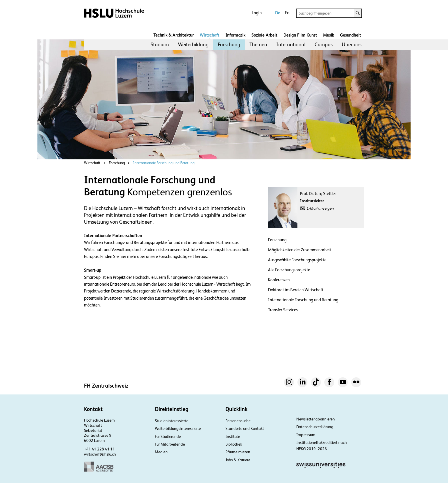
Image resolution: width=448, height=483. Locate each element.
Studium (160, 44)
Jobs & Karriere (238, 460)
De (278, 13)
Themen (258, 44)
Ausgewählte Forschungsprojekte (297, 260)
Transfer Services (283, 310)
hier (123, 256)
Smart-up (92, 277)
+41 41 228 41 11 (99, 449)
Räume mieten (238, 452)
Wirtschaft (210, 35)
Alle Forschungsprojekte (289, 270)
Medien (161, 452)
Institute (233, 436)
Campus (324, 44)
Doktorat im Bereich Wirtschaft (296, 290)
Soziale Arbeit (264, 35)
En (287, 13)
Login (257, 13)
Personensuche (238, 421)
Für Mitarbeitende (170, 444)
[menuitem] (160, 45)
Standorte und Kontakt (245, 428)
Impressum (306, 435)
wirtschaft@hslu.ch (100, 454)
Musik (329, 35)
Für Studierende (168, 436)
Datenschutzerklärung (315, 427)
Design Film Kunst (300, 35)
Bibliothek (234, 444)
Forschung (229, 44)
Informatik (235, 35)
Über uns (352, 44)
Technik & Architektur (174, 35)
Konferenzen (279, 280)
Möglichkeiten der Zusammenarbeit (300, 250)
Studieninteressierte (172, 421)
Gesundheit (351, 35)
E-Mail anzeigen (320, 208)
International (291, 44)
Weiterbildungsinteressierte (178, 428)
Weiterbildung (193, 44)
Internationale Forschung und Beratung (164, 163)
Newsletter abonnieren (316, 419)
